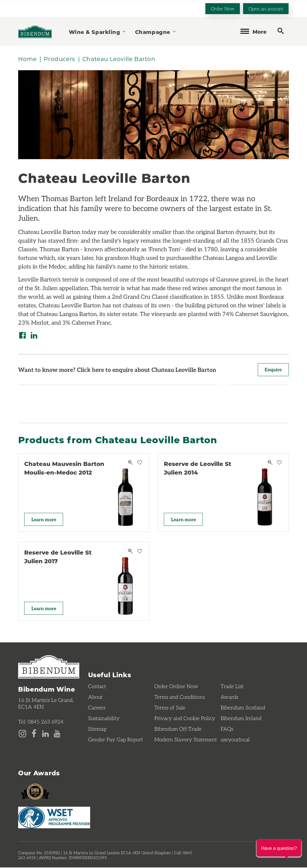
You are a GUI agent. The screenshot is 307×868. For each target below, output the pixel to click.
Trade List (232, 687)
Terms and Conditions (180, 697)
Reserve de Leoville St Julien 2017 (58, 557)
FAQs (227, 729)
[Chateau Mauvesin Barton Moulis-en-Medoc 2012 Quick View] (131, 463)
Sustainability (104, 719)
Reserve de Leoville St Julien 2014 (198, 468)
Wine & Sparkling (98, 32)
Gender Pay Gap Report (115, 740)
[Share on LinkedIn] (34, 336)
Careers (97, 708)
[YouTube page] (57, 734)
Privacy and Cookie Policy (185, 719)
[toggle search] (281, 31)
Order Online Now (176, 687)
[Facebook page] (34, 734)
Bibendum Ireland (241, 719)
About (95, 697)
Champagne (156, 32)
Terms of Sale (170, 708)
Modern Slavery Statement (186, 740)
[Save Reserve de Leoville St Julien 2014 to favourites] (279, 463)
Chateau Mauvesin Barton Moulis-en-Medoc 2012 (64, 468)
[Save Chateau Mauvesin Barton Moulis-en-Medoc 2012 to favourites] (140, 463)
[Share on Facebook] (22, 336)
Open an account (266, 8)
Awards (229, 697)
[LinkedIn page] (46, 734)
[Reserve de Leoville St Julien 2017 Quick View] (131, 552)
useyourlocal (235, 740)
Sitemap (97, 729)
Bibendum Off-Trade (178, 729)
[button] (279, 848)
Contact (97, 687)
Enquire (273, 370)
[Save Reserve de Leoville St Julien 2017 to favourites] (140, 552)
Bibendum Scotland (243, 708)
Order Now (223, 8)
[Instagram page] (22, 734)
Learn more (44, 520)
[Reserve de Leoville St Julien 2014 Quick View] (271, 463)
